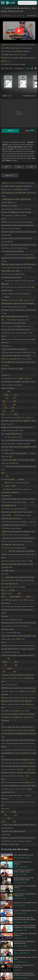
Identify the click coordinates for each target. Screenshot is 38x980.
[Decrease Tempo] (3, 68)
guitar (5, 96)
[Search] (35, 3)
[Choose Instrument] (10, 96)
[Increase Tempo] (11, 68)
